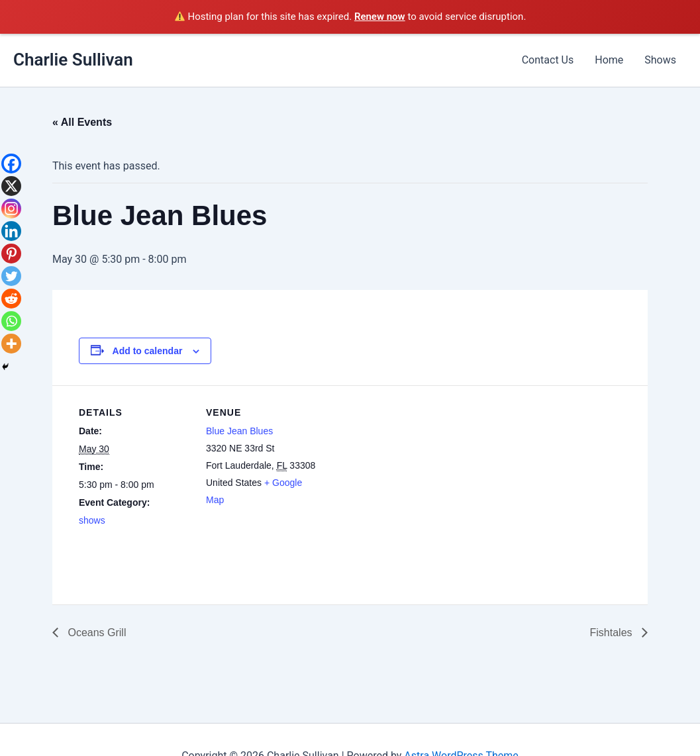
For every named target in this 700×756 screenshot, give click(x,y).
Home (609, 60)
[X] (11, 186)
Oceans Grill (95, 633)
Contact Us (548, 60)
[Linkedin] (11, 231)
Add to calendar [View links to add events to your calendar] (148, 351)
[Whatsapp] (11, 321)
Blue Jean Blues (239, 431)
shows (92, 520)
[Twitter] (11, 276)
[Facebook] (11, 164)
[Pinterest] (11, 254)
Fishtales (613, 633)
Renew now (380, 17)
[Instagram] (11, 209)
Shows (660, 60)
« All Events (82, 122)
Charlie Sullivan (73, 60)
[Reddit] (11, 299)
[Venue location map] (403, 477)
